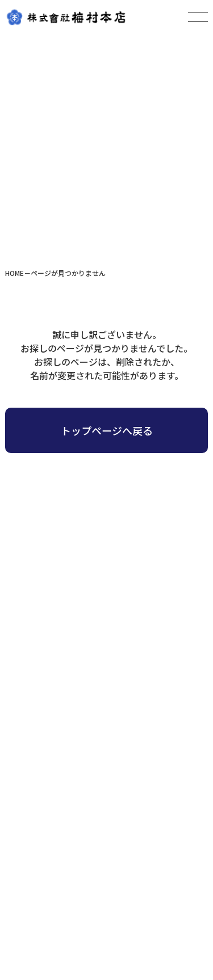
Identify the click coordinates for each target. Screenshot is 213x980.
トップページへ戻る (107, 430)
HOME (14, 273)
